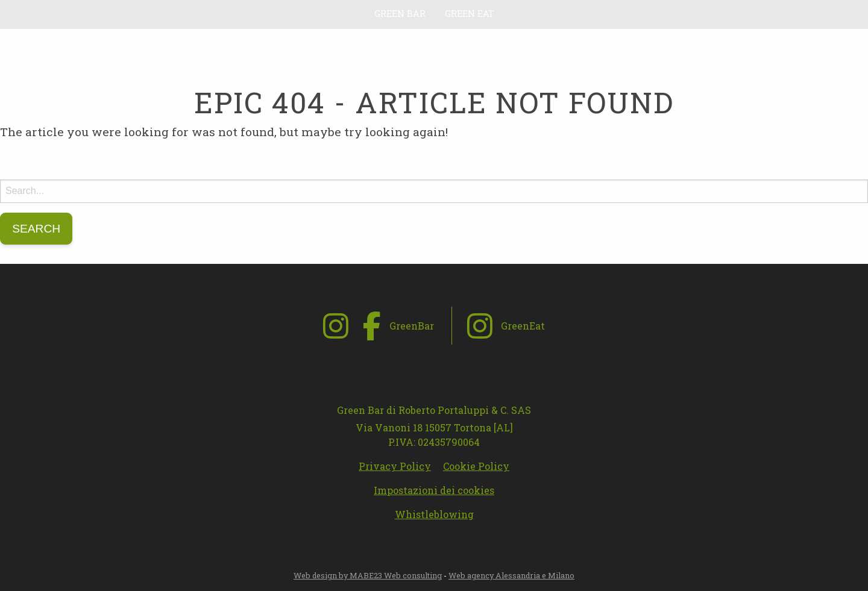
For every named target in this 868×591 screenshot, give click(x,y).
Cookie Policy (476, 466)
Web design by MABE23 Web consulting (368, 575)
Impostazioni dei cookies (434, 490)
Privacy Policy (395, 466)
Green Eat (470, 14)
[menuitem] (400, 14)
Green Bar (400, 14)
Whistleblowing (434, 514)
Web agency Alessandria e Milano (511, 575)
